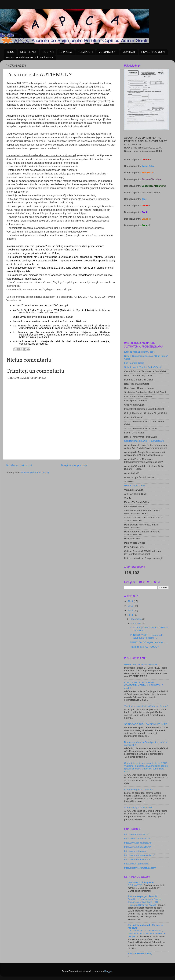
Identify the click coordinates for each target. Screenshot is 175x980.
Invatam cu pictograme (141, 882)
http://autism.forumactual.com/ (140, 868)
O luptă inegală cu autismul (138, 790)
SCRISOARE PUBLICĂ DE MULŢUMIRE (146, 724)
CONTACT (129, 52)
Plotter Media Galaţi (135, 486)
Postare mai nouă (19, 465)
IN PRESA (66, 52)
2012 (131, 610)
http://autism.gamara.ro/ (137, 864)
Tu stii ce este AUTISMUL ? (145, 647)
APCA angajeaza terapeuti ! (139, 808)
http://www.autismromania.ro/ (139, 855)
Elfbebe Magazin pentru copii (139, 352)
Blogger (108, 971)
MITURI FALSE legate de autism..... (149, 642)
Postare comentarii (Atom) (35, 473)
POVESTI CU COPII (153, 52)
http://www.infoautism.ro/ (137, 859)
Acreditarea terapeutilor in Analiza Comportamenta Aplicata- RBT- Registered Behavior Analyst (145, 902)
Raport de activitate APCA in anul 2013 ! (30, 57)
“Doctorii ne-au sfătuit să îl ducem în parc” (146, 706)
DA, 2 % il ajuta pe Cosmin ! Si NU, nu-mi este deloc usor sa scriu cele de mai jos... (147, 933)
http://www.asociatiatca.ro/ (138, 843)
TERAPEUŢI (85, 52)
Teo (144, 199)
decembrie (136, 619)
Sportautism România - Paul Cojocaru (144, 441)
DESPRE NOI (28, 52)
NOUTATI (48, 52)
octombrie (136, 624)
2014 (131, 601)
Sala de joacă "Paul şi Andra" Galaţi (143, 367)
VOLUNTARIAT (108, 52)
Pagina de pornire (74, 465)
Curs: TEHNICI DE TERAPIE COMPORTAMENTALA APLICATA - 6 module (144, 685)
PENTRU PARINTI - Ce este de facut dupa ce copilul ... (147, 636)
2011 (131, 615)
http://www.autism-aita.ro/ (137, 847)
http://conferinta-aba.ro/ (136, 834)
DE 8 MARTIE (135, 885)
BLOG (11, 52)
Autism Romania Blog (140, 953)
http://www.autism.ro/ (135, 851)
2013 (131, 606)
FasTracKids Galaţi (134, 363)
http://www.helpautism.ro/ (137, 839)
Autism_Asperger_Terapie (142, 896)
